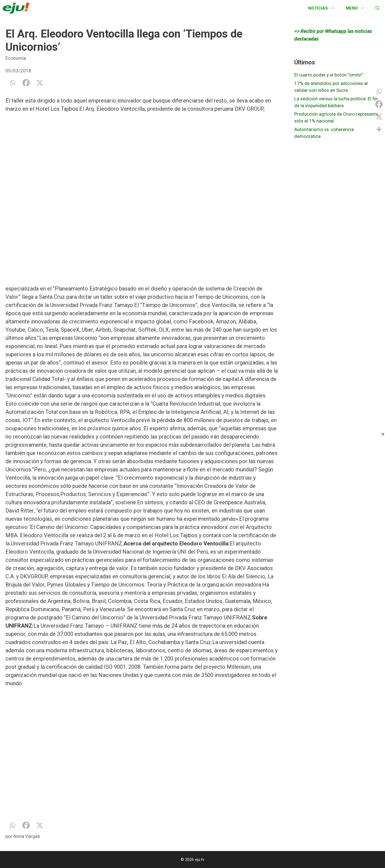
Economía (16, 58)
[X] (40, 83)
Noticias (324, 8)
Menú (358, 8)
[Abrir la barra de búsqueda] (377, 8)
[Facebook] (26, 83)
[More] (379, 129)
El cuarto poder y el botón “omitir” (329, 75)
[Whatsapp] (12, 83)
